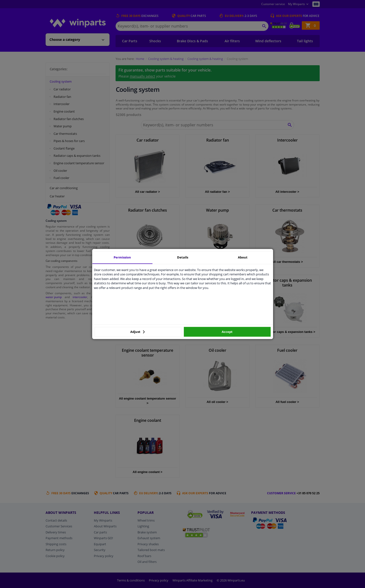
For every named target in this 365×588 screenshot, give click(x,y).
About (243, 257)
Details (183, 257)
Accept (227, 332)
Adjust (138, 332)
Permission (122, 257)
